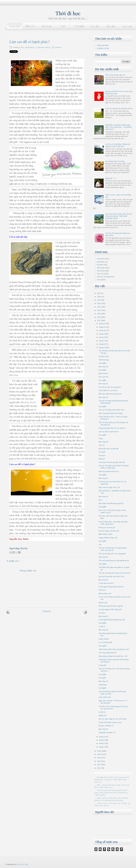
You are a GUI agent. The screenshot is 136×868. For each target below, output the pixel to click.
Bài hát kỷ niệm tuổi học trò (109, 471)
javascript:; (101, 262)
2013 (99, 761)
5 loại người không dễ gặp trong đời (112, 620)
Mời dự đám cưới (105, 594)
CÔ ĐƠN (102, 452)
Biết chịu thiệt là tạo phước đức (110, 394)
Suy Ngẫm (103, 363)
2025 (99, 293)
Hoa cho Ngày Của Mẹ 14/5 (109, 531)
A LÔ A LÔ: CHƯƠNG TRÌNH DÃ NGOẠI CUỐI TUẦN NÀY (118, 145)
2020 (99, 310)
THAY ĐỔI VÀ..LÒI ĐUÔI (108, 390)
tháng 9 (102, 334)
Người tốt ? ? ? (111, 178)
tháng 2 (102, 743)
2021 (99, 307)
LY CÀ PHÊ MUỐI (105, 642)
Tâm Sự (48, 47)
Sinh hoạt (127, 27)
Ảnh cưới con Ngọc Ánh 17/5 (109, 487)
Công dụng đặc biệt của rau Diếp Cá (112, 428)
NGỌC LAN (103, 603)
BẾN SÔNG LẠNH (105, 534)
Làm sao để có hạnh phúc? (109, 432)
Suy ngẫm (102, 678)
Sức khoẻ (47, 27)
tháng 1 (102, 747)
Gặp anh (102, 459)
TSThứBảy (79, 28)
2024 (99, 297)
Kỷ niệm (111, 27)
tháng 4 (102, 737)
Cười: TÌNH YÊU (105, 697)
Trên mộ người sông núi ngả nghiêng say (114, 561)
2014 (99, 758)
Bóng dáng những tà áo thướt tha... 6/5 (113, 656)
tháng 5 (102, 348)
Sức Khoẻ (101, 271)
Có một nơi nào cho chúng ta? (110, 387)
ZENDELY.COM (103, 48)
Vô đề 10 (102, 712)
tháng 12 (102, 324)
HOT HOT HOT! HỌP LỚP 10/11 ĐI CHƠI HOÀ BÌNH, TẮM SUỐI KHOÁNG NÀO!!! (119, 216)
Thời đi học (68, 13)
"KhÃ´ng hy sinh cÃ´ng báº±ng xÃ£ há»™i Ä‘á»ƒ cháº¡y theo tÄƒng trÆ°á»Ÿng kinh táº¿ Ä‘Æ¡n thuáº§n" (111, 793)
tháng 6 (102, 344)
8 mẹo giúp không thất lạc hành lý (111, 587)
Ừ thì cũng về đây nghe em (116, 75)
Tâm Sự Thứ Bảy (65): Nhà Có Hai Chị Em (114, 573)
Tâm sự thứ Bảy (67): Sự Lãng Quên (112, 554)
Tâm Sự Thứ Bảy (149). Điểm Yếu (111, 410)
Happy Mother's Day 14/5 (108, 538)
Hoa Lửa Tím (104, 377)
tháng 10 (102, 330)
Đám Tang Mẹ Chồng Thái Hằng (111, 413)
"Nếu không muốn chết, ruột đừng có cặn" (114, 649)
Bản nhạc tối (103, 367)
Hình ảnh (95, 27)
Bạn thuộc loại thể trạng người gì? (111, 503)
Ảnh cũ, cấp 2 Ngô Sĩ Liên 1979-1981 (113, 719)
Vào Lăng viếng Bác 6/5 (108, 653)
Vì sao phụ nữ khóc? (106, 583)
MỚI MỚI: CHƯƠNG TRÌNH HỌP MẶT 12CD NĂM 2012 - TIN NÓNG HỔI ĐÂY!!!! (119, 127)
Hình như (102, 590)
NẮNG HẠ (102, 716)
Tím (100, 545)
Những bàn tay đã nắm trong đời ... (112, 606)
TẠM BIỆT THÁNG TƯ (107, 733)
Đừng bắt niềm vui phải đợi (109, 449)
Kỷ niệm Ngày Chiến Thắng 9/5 (110, 609)
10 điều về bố (104, 356)
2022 (99, 303)
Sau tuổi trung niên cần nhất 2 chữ (111, 576)
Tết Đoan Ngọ (104, 360)
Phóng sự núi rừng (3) (107, 528)
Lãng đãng (103, 685)
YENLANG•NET (103, 45)
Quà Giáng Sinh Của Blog (115, 161)
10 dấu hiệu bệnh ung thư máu (110, 722)
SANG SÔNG (104, 639)
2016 (99, 751)
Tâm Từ (102, 445)
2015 (99, 754)
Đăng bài (30, 26)
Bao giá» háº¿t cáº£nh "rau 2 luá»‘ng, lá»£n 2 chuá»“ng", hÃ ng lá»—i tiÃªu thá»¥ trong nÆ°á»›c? (112, 780)
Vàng (101, 438)
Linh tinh (102, 613)
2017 (99, 321)
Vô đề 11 (102, 627)
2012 (99, 765)
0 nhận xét (58, 47)
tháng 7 (102, 341)
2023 (99, 300)
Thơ (63, 27)
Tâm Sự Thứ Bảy (103, 277)
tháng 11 (102, 327)
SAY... (101, 500)
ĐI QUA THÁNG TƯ (106, 726)
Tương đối (102, 665)
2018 (99, 317)
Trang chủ (14, 27)
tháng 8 (102, 337)
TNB (26, 864)
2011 (99, 768)
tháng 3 (102, 740)
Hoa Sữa (102, 455)
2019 (99, 314)
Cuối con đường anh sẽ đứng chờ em (119, 108)
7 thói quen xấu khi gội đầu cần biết (112, 462)
